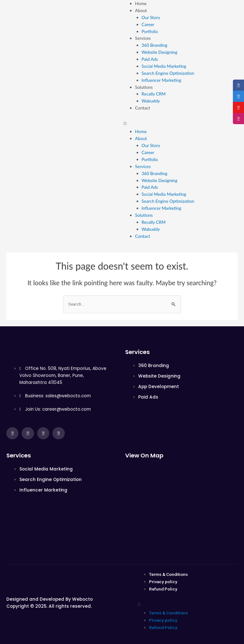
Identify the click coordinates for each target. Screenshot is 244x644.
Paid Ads (150, 59)
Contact (142, 108)
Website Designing (160, 52)
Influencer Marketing (162, 80)
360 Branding (155, 45)
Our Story (151, 17)
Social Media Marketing (164, 66)
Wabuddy (151, 101)
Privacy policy (163, 582)
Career (148, 24)
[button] (183, 123)
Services (143, 38)
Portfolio (150, 31)
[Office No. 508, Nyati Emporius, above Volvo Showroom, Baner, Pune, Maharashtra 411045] (181, 505)
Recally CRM (154, 94)
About (141, 10)
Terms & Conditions (168, 574)
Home (141, 3)
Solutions (144, 87)
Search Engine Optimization (168, 73)
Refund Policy (163, 589)
